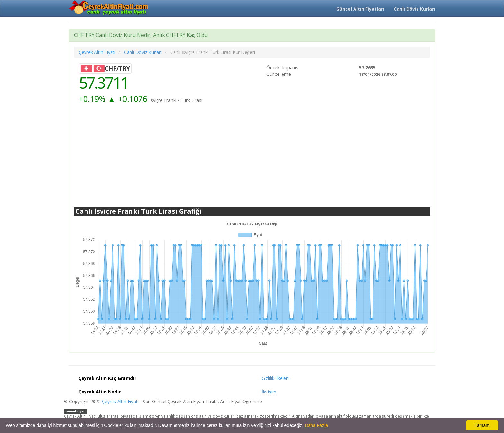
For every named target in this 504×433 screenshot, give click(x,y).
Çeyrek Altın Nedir (99, 392)
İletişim (269, 392)
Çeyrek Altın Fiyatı (120, 401)
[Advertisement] (252, 156)
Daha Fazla (316, 425)
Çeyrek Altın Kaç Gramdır (107, 378)
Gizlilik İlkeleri (275, 378)
